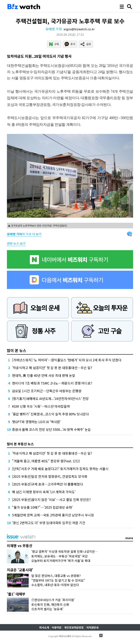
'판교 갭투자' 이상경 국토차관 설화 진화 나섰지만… (65, 551)
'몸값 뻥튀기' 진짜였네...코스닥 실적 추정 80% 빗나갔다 (50, 414)
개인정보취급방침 (74, 627)
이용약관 (57, 627)
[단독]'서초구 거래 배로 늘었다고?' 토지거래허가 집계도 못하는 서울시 (60, 469)
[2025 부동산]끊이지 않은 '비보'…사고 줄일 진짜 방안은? (51, 500)
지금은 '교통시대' (20, 570)
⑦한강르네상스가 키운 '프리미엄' (53, 600)
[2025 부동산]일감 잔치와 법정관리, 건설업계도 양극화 (50, 476)
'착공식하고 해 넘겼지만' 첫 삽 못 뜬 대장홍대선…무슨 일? (52, 368)
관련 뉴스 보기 (16, 243)
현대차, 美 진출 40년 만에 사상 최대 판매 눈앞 (44, 375)
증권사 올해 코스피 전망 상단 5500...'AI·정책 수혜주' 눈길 (51, 429)
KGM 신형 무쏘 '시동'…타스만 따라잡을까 (41, 406)
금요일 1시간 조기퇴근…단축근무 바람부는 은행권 (47, 391)
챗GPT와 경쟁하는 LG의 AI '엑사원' (36, 422)
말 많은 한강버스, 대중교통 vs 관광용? (56, 576)
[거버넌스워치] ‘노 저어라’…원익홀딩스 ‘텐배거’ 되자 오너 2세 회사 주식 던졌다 (67, 360)
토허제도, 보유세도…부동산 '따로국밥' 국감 (60, 556)
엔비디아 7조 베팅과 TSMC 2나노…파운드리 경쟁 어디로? (52, 383)
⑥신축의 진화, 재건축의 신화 (50, 604)
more (129, 538)
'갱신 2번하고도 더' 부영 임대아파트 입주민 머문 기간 (49, 523)
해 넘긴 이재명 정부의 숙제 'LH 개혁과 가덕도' (44, 492)
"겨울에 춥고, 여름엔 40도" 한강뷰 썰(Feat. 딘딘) (46, 461)
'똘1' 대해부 (16, 594)
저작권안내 (92, 627)
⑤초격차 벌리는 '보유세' (47, 609)
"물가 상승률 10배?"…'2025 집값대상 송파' (42, 507)
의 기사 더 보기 (24, 234)
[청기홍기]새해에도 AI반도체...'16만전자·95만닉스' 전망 (50, 399)
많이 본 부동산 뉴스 (20, 444)
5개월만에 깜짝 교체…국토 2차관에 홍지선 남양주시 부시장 (53, 515)
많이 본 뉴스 (17, 350)
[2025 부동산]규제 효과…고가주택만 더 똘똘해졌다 (47, 484)
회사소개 (44, 627)
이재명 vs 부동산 (20, 546)
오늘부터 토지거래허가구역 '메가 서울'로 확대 (61, 561)
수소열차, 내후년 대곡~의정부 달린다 (55, 585)
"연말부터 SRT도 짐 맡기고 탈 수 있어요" (58, 580)
